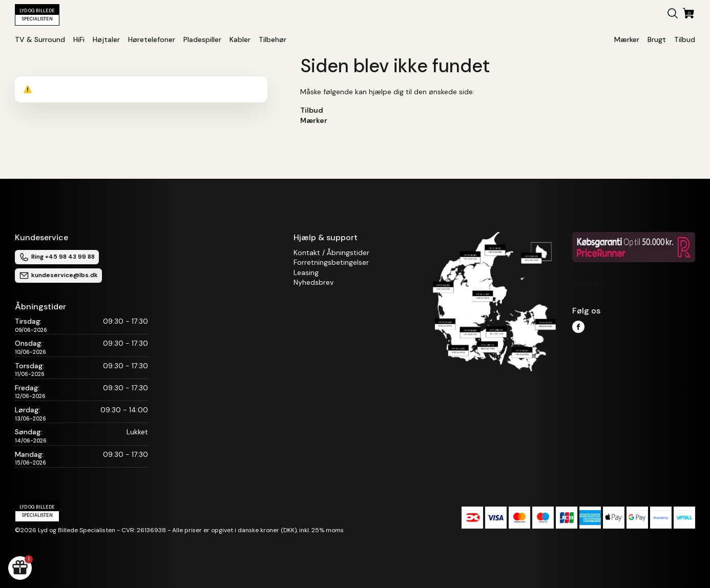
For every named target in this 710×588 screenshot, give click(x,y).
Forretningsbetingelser (331, 262)
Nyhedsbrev (314, 282)
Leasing (306, 272)
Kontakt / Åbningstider (331, 253)
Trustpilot (588, 283)
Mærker (314, 120)
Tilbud (312, 110)
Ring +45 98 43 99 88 (57, 257)
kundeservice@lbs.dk (58, 276)
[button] (673, 15)
